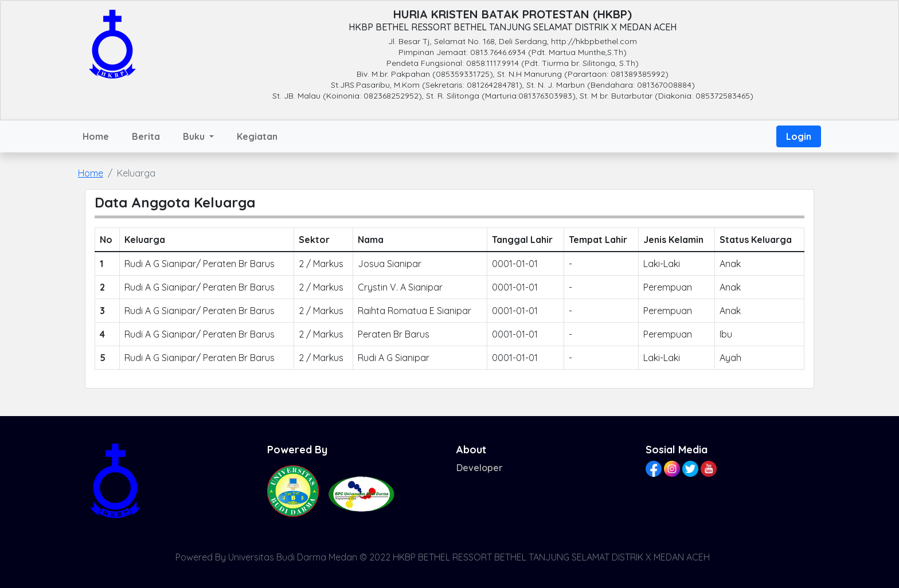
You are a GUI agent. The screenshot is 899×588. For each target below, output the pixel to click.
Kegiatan (257, 136)
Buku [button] (195, 136)
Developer (480, 468)
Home (96, 136)
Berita (146, 136)
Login (799, 136)
